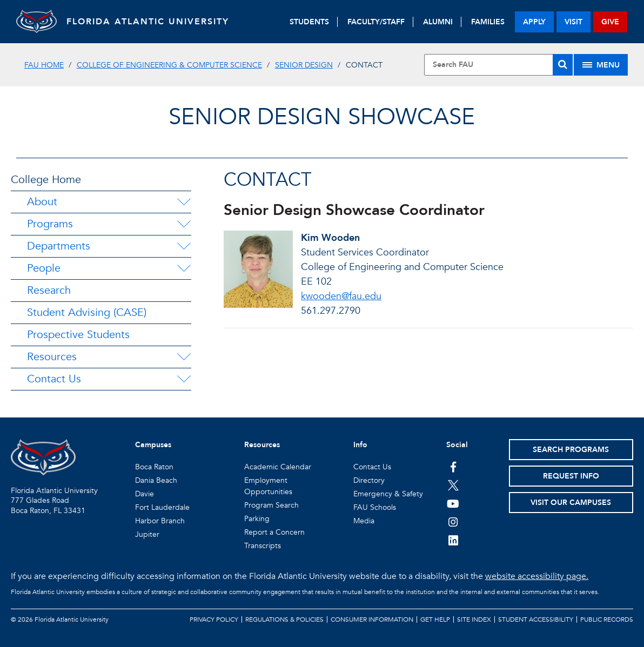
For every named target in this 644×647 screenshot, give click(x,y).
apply (534, 22)
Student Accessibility (536, 619)
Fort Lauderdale (162, 507)
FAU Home (44, 65)
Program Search (271, 505)
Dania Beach (156, 480)
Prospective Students (78, 335)
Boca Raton (154, 467)
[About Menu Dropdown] (184, 202)
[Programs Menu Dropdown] (184, 224)
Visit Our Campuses (571, 503)
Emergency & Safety (388, 494)
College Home (46, 180)
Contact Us (54, 379)
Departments (59, 246)
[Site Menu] (601, 65)
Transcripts (263, 546)
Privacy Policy (214, 619)
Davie (145, 494)
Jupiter (147, 534)
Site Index (474, 619)
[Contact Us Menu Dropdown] (184, 379)
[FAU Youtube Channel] (453, 503)
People (44, 268)
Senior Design (304, 65)
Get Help (435, 619)
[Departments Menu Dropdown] (184, 246)
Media (364, 521)
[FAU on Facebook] (453, 467)
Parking (257, 519)
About (42, 202)
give (610, 22)
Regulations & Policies (284, 619)
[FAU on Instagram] (453, 522)
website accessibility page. (537, 576)
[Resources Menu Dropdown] (184, 357)
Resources (52, 357)
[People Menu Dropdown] (184, 268)
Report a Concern (274, 532)
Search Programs (571, 450)
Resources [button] (262, 445)
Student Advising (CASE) (87, 312)
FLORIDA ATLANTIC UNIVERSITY (152, 22)
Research (49, 290)
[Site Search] (498, 65)
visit (573, 22)
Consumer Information (372, 619)
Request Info (571, 476)
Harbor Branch (160, 521)
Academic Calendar (278, 467)
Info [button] (360, 445)
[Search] (563, 65)
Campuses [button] (153, 445)
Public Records (607, 619)
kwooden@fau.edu (341, 296)
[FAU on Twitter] (453, 485)
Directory (369, 480)
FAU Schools (375, 507)
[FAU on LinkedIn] (453, 540)
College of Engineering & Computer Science (169, 65)
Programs (50, 224)
